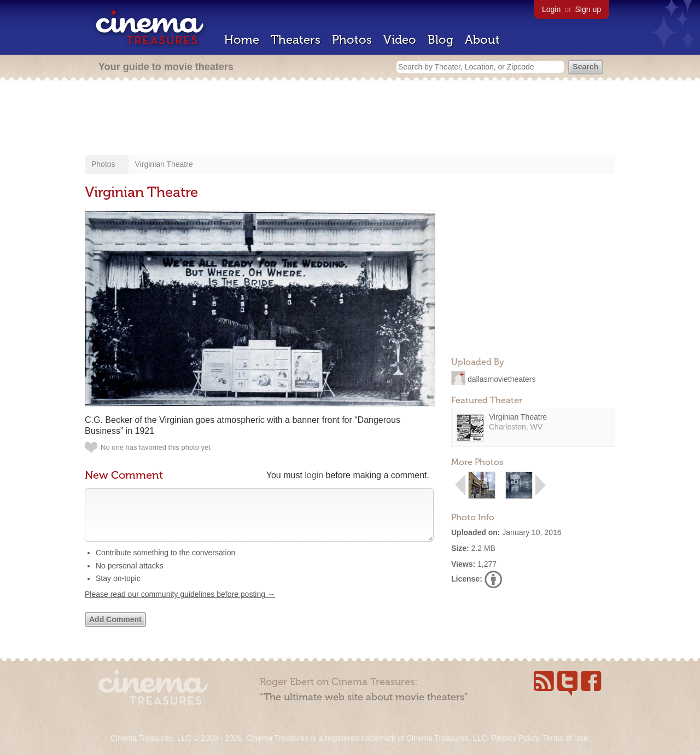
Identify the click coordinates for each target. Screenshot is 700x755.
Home (242, 40)
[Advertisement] (350, 119)
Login (551, 9)
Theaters (296, 40)
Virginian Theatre (164, 164)
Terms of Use (565, 738)
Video (400, 40)
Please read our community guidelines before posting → (180, 605)
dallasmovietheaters (502, 379)
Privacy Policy (515, 738)
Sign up (588, 9)
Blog (441, 40)
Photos (352, 40)
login (314, 475)
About (482, 40)
